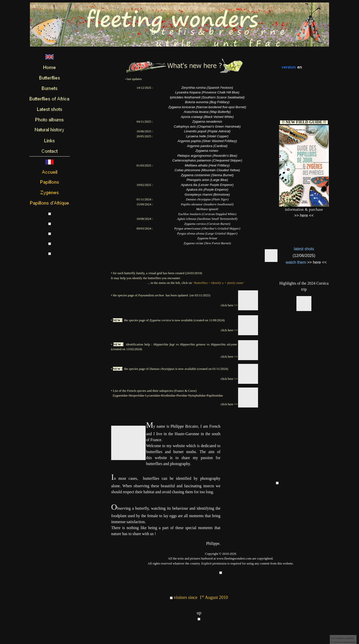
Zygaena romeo (207, 151)
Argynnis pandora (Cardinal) (207, 146)
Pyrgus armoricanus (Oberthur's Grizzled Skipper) (207, 228)
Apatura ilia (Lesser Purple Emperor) (207, 185)
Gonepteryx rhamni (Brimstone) (207, 195)
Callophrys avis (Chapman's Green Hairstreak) (207, 126)
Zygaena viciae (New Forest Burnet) (207, 243)
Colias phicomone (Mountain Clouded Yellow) (207, 170)
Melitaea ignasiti (207, 209)
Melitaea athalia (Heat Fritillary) (207, 165)
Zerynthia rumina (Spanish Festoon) (207, 88)
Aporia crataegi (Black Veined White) (207, 117)
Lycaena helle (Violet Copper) (207, 136)
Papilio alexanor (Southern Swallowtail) (207, 204)
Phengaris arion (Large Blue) (207, 180)
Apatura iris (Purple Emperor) (207, 190)
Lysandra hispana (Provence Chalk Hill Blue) (207, 92)
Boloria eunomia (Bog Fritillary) (207, 102)
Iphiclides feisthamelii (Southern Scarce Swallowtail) (207, 97)
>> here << (317, 262)
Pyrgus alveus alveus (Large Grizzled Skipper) (207, 233)
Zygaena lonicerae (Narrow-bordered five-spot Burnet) (207, 107)
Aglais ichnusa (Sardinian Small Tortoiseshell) (207, 219)
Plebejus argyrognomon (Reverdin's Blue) (207, 156)
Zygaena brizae (207, 238)
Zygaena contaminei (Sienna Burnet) (207, 175)
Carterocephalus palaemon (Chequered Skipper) (207, 160)
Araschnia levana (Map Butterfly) (207, 112)
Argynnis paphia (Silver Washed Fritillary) (207, 141)
